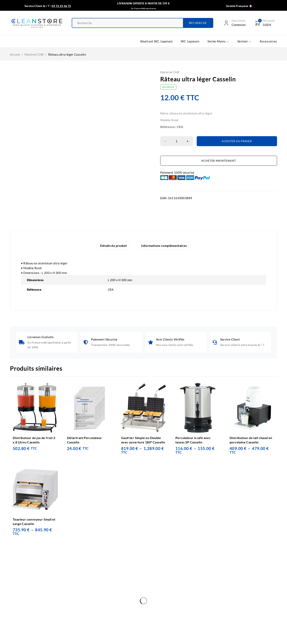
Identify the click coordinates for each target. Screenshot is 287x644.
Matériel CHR (34, 54)
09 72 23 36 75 (171, 612)
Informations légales (103, 603)
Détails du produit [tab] (113, 246)
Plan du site (97, 619)
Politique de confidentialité (107, 595)
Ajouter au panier (237, 141)
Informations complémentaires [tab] (164, 246)
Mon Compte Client (102, 611)
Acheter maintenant (219, 161)
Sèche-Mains (39, 611)
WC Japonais (39, 603)
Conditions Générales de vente (110, 587)
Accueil (15, 54)
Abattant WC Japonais (46, 595)
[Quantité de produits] (177, 141)
